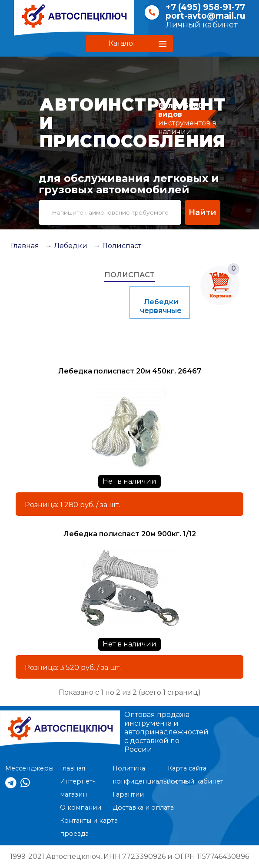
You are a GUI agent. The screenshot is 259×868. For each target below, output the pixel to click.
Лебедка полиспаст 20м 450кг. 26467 (130, 371)
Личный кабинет (202, 25)
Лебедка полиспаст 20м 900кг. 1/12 (130, 534)
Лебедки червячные (161, 306)
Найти (203, 212)
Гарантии (128, 794)
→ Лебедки (66, 246)
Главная (25, 246)
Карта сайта (187, 768)
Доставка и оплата (143, 807)
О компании (81, 807)
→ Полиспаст (117, 246)
